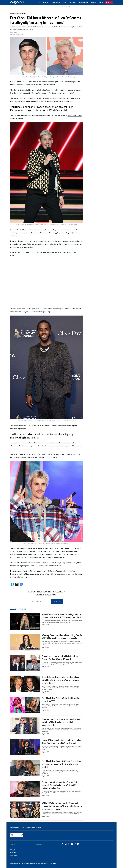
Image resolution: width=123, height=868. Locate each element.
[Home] (17, 2)
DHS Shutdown (72, 7)
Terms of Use (13, 856)
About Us (13, 844)
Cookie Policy (14, 853)
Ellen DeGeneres (49, 85)
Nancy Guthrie (61, 7)
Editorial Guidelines (15, 847)
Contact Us (39, 844)
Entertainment (55, 2)
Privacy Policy (14, 850)
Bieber (29, 244)
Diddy (24, 312)
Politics (46, 2)
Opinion (94, 2)
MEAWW (13, 827)
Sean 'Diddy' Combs (75, 115)
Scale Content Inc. (27, 827)
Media (101, 2)
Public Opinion (84, 2)
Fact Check (73, 2)
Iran (53, 7)
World (65, 2)
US (39, 2)
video (16, 98)
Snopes (24, 443)
